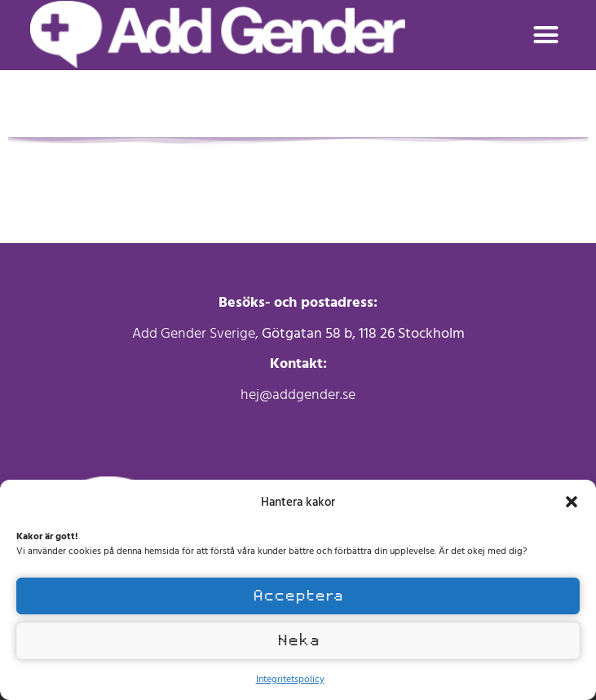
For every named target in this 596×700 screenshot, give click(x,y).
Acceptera (298, 596)
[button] (572, 502)
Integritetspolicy (290, 678)
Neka (298, 640)
